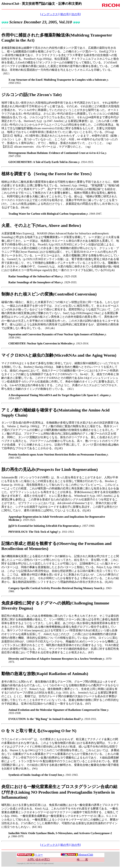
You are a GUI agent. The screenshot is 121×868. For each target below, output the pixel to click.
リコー (30, 855)
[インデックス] (50, 14)
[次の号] (76, 14)
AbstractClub (77, 855)
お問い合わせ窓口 (39, 860)
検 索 (82, 860)
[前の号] (65, 14)
